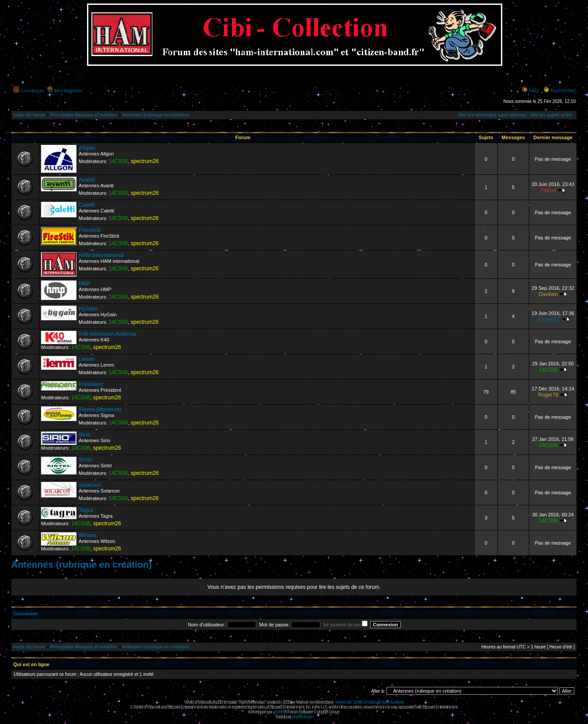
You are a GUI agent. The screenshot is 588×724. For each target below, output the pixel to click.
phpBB (278, 712)
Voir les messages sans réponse (492, 115)
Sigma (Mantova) (100, 409)
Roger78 (548, 395)
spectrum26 (145, 161)
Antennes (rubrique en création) (156, 115)
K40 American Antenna (107, 334)
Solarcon (90, 485)
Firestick (89, 230)
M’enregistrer (68, 91)
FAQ (534, 91)
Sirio (85, 435)
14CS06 (118, 161)
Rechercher (563, 91)
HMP (85, 284)
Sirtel (85, 460)
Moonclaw (324, 702)
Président (91, 384)
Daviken (548, 294)
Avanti (87, 180)
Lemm (86, 359)
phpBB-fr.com (303, 717)
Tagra (86, 510)
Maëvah (302, 702)
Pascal (548, 190)
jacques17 (548, 319)
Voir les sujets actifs (551, 115)
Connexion (32, 91)
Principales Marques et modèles (83, 115)
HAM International (101, 255)
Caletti (87, 205)
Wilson (87, 535)
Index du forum (29, 115)
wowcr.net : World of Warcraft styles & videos (370, 702)
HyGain (88, 309)
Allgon (87, 148)
